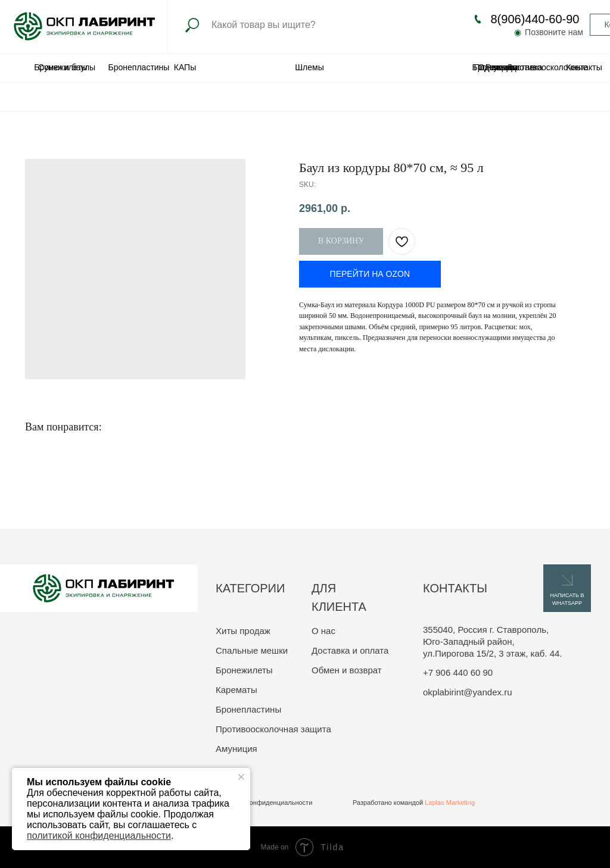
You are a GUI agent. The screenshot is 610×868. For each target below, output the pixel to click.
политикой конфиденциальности (99, 836)
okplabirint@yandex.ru (467, 692)
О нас (323, 631)
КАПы (185, 67)
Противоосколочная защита (273, 729)
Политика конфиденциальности (264, 803)
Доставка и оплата (350, 650)
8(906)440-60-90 (535, 19)
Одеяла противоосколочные (533, 67)
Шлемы (309, 67)
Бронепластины (139, 67)
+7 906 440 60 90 (458, 672)
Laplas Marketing (450, 803)
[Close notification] (241, 777)
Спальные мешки (252, 650)
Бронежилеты (244, 670)
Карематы (236, 690)
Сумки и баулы (67, 67)
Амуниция (236, 749)
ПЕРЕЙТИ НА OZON (370, 274)
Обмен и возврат (347, 670)
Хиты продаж (243, 631)
